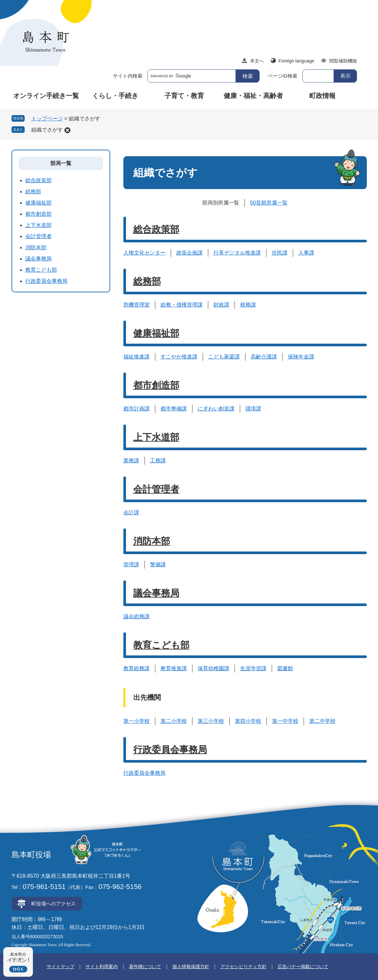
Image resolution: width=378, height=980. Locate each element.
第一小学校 (137, 721)
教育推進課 (174, 668)
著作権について (145, 967)
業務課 (131, 461)
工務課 (158, 461)
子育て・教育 (184, 96)
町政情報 (322, 96)
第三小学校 (211, 721)
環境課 (253, 409)
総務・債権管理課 (182, 305)
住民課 (280, 253)
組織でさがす (47, 130)
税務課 (248, 305)
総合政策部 (156, 229)
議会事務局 (156, 593)
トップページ (47, 119)
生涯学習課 (253, 668)
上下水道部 (156, 437)
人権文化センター (144, 253)
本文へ (257, 61)
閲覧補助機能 (343, 61)
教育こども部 (161, 645)
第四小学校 (248, 721)
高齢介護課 (264, 357)
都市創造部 (156, 385)
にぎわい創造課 (216, 409)
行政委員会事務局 (170, 750)
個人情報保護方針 (191, 967)
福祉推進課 (137, 357)
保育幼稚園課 (214, 668)
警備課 (158, 564)
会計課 (131, 513)
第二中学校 (322, 721)
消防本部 (152, 541)
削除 (67, 130)
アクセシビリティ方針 (243, 967)
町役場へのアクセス (53, 904)
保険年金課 (301, 357)
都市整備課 (174, 409)
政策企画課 (189, 253)
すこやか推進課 (179, 357)
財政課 (221, 305)
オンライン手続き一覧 (46, 96)
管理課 (131, 564)
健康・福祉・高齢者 (253, 96)
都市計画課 (137, 409)
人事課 (306, 253)
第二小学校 (174, 721)
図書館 (285, 668)
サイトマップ (61, 967)
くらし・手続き (115, 96)
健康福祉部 (156, 333)
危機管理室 (137, 305)
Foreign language (297, 61)
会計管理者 (156, 489)
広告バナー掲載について (303, 967)
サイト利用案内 (102, 967)
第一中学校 (285, 721)
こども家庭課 (224, 357)
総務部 (147, 281)
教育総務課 (137, 668)
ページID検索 (283, 76)
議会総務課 (137, 616)
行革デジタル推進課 (237, 253)
